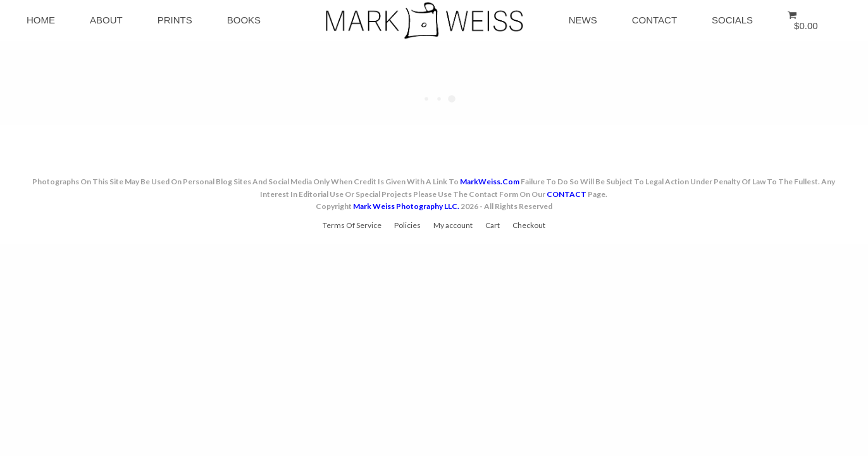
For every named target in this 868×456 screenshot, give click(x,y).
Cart (493, 225)
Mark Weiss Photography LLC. (406, 206)
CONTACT (567, 194)
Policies (407, 225)
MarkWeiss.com (490, 181)
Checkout (529, 225)
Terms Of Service (352, 225)
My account (453, 225)
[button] (805, 20)
